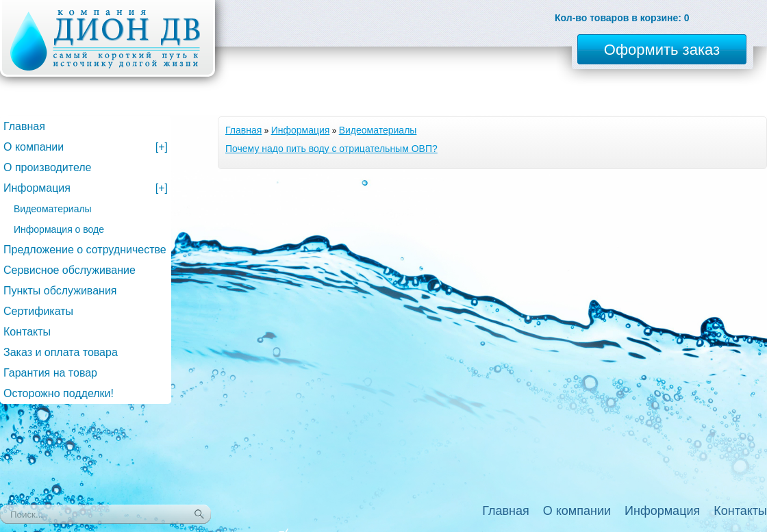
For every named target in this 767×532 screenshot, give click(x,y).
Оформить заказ (662, 50)
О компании (86, 147)
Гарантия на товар (50, 373)
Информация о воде (59, 229)
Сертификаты (38, 311)
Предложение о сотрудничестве (85, 250)
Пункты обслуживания (60, 291)
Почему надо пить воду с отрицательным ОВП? (331, 149)
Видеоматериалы (378, 130)
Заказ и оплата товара (61, 352)
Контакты (27, 332)
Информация (301, 130)
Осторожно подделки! (59, 393)
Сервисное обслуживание (70, 270)
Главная (243, 130)
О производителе (48, 167)
